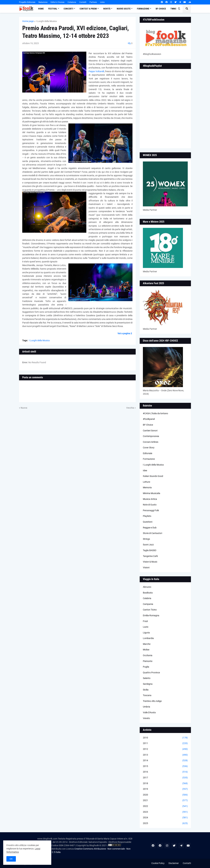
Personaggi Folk (151, 510)
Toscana (147, 695)
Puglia (146, 667)
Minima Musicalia (152, 493)
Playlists (147, 516)
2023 (165, 812)
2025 (165, 823)
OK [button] (11, 859)
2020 (165, 795)
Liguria (146, 633)
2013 (165, 755)
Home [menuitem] (41, 9)
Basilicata (148, 593)
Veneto (146, 718)
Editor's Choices (58, 2)
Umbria (146, 707)
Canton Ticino (150, 610)
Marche (147, 644)
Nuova (24, 408)
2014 (165, 761)
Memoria (147, 487)
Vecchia (130, 408)
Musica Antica (150, 499)
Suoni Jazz (148, 545)
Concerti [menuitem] (68, 9)
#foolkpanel (149, 419)
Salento (147, 678)
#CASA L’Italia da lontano (155, 413)
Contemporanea (151, 436)
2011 (165, 743)
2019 (165, 789)
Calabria (147, 598)
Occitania (148, 655)
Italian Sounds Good (153, 476)
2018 (165, 783)
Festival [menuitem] (53, 9)
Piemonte (148, 661)
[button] (179, 9)
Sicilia (146, 690)
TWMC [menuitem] (173, 9)
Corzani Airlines (151, 442)
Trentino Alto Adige (152, 701)
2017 (165, 778)
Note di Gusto (150, 505)
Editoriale (148, 453)
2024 (165, 818)
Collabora (72, 2)
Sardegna (148, 684)
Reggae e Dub (150, 528)
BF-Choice (148, 425)
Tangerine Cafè (150, 556)
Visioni (146, 567)
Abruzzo (147, 587)
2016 (165, 772)
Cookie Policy (158, 863)
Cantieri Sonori (150, 431)
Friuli (145, 621)
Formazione (149, 459)
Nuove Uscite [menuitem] (124, 9)
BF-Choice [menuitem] (161, 9)
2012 (165, 749)
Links (102, 2)
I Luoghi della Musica (46, 21)
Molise (146, 650)
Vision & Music (150, 562)
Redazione (43, 2)
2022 (165, 806)
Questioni (148, 522)
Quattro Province (151, 673)
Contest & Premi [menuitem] (88, 9)
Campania (148, 604)
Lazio (146, 627)
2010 (165, 738)
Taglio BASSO (150, 550)
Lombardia (148, 638)
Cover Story (149, 448)
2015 (165, 766)
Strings (146, 539)
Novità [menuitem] (107, 9)
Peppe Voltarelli (96, 71)
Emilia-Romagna (151, 615)
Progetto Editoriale (27, 2)
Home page (28, 21)
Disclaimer (174, 863)
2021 (165, 800)
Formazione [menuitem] (143, 9)
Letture (146, 482)
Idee (145, 470)
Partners (93, 2)
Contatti (83, 2)
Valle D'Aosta (149, 712)
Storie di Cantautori (152, 533)
